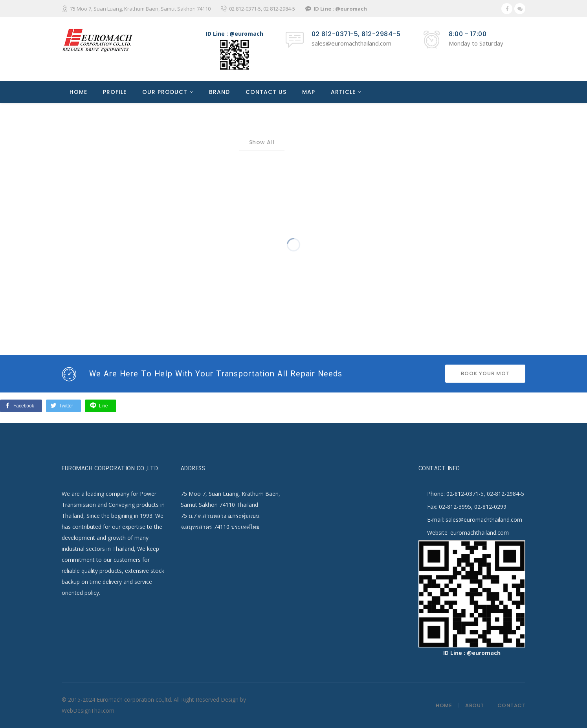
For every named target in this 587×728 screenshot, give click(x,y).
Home (444, 705)
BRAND (219, 92)
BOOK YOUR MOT (485, 373)
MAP (309, 92)
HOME (78, 92)
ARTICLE (343, 92)
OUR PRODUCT (165, 92)
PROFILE (115, 92)
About (475, 705)
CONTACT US (266, 92)
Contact (512, 705)
